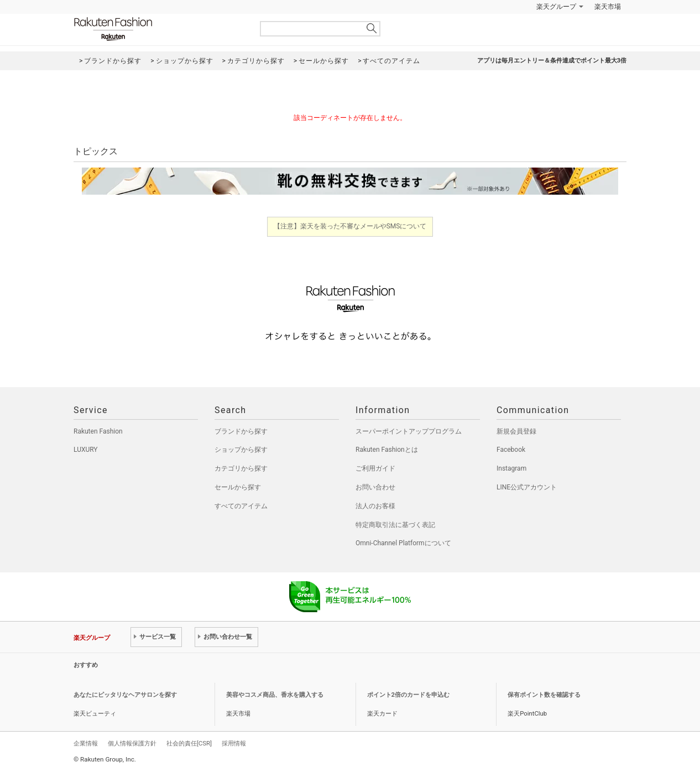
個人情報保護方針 (132, 743)
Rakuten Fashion (159, 29)
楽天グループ (556, 7)
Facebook (511, 450)
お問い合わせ (375, 487)
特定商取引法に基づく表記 (395, 525)
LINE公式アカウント (527, 487)
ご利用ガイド (375, 468)
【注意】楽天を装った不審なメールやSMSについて (350, 226)
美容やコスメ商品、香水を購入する (275, 695)
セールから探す (238, 487)
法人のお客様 (375, 506)
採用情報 (234, 743)
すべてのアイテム (241, 506)
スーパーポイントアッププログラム (409, 431)
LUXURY (86, 450)
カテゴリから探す (241, 468)
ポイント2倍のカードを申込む (408, 695)
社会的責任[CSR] (189, 743)
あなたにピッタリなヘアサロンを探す (125, 695)
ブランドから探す (241, 431)
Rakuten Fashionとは (387, 450)
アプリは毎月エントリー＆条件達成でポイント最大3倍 (552, 61)
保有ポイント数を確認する (544, 695)
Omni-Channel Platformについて (403, 543)
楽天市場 (608, 7)
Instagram (511, 468)
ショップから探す (241, 450)
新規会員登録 (516, 431)
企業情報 (86, 743)
